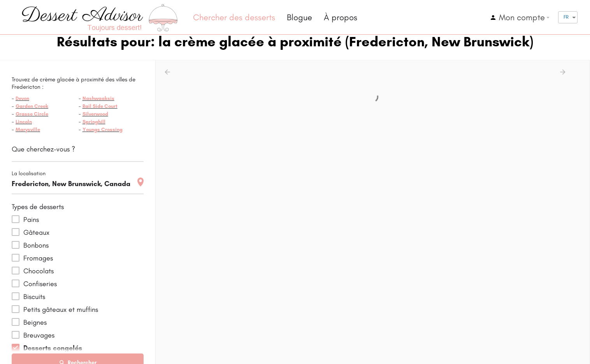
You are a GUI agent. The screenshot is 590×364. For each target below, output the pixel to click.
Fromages (38, 258)
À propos (341, 17)
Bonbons (36, 245)
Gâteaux (36, 232)
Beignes (35, 322)
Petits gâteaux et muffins (61, 309)
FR (566, 17)
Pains (31, 220)
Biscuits (34, 297)
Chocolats (39, 271)
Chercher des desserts (234, 17)
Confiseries (40, 284)
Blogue (299, 17)
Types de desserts (38, 207)
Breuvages (39, 335)
